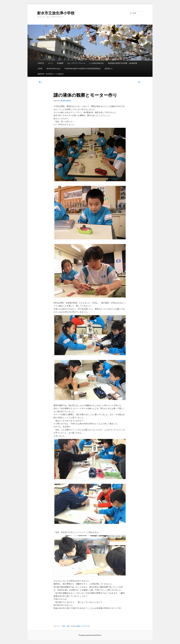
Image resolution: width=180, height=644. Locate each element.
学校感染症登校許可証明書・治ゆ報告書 (122, 63)
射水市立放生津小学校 (56, 13)
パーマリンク (85, 626)
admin (78, 626)
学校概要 (60, 63)
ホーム (51, 63)
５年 (63, 626)
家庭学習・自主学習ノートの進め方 (51, 74)
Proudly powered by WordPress (90, 635)
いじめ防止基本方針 (96, 63)
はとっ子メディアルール (76, 63)
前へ (39, 82)
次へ (141, 82)
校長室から (109, 69)
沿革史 (40, 69)
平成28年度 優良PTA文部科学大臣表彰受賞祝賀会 (83, 69)
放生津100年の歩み (54, 69)
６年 (68, 626)
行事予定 (41, 63)
